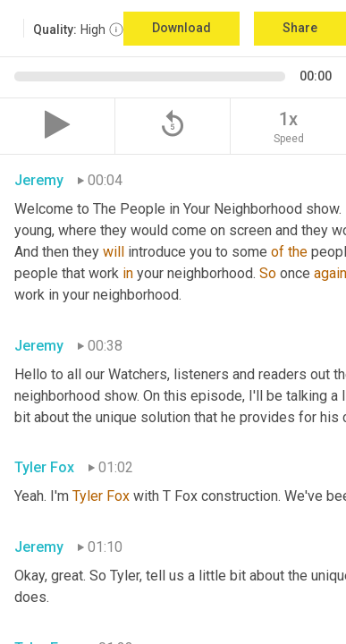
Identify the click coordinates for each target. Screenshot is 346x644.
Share (300, 28)
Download (181, 28)
